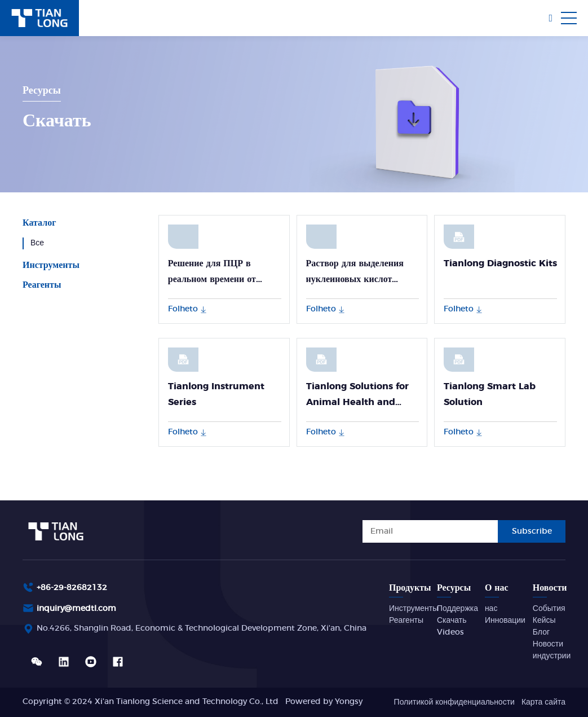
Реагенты (42, 285)
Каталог (39, 223)
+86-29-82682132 (72, 588)
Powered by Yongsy (324, 702)
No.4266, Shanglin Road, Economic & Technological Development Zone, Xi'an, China (202, 628)
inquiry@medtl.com (76, 609)
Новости (550, 588)
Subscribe (532, 531)
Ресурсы (454, 588)
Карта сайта (543, 702)
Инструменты (51, 265)
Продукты (410, 588)
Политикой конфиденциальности (454, 702)
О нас (497, 588)
